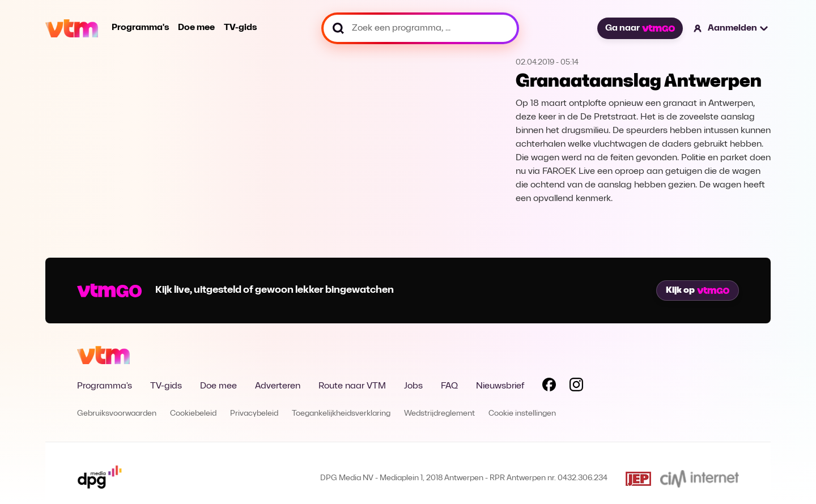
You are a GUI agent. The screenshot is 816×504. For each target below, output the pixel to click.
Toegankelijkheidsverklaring (341, 414)
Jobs (413, 386)
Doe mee (196, 28)
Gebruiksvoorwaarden (117, 414)
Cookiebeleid (193, 414)
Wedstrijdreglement (439, 414)
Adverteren (278, 386)
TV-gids (240, 28)
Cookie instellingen (522, 414)
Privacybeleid (254, 414)
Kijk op (698, 291)
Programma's (140, 28)
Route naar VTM (352, 386)
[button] (731, 28)
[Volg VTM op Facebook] (549, 387)
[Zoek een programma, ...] (420, 28)
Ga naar (640, 28)
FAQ (449, 386)
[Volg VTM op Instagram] (576, 387)
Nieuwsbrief (500, 386)
